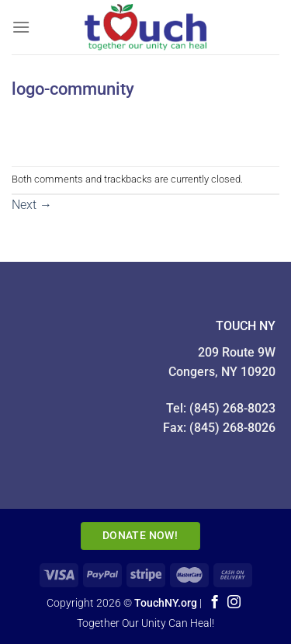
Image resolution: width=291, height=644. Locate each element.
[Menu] (21, 27)
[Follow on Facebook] (214, 603)
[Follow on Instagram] (234, 603)
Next (32, 205)
